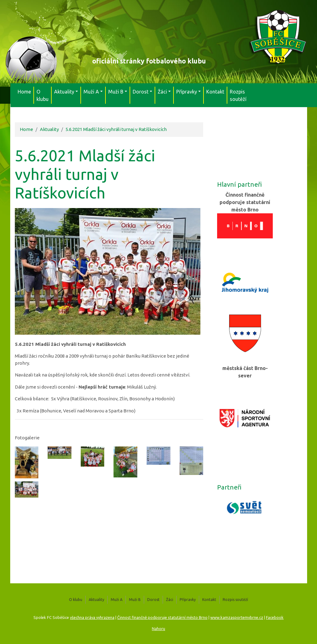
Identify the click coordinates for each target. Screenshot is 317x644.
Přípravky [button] (187, 92)
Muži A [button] (91, 92)
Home (24, 92)
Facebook (275, 617)
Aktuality (49, 129)
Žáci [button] (162, 92)
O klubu (43, 95)
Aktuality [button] (64, 92)
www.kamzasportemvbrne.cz (237, 617)
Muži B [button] (116, 92)
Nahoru (158, 629)
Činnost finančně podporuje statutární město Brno (162, 617)
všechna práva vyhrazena (92, 617)
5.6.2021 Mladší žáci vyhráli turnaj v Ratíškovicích (116, 129)
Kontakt (215, 92)
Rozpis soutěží (238, 95)
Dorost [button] (141, 92)
